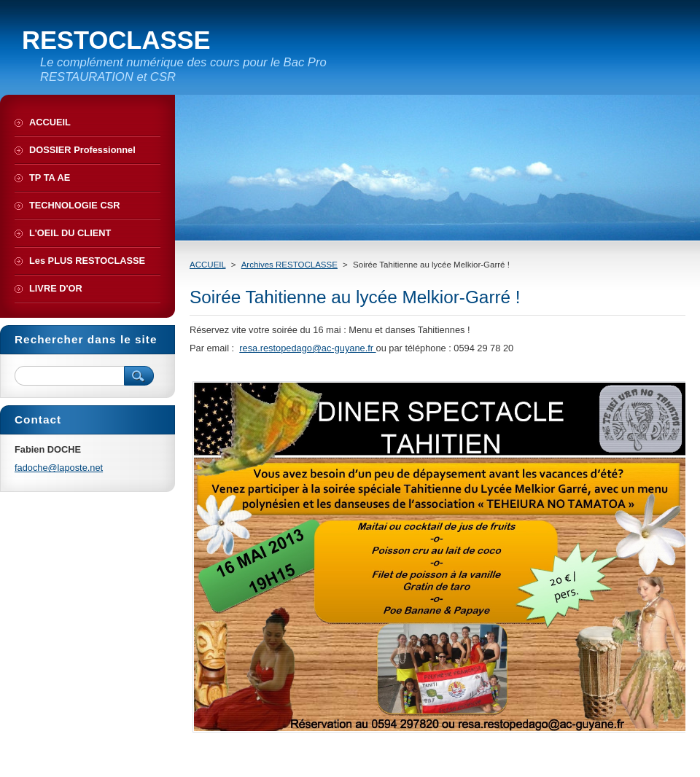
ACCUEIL (208, 265)
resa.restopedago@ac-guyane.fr (307, 348)
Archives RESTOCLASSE (289, 265)
